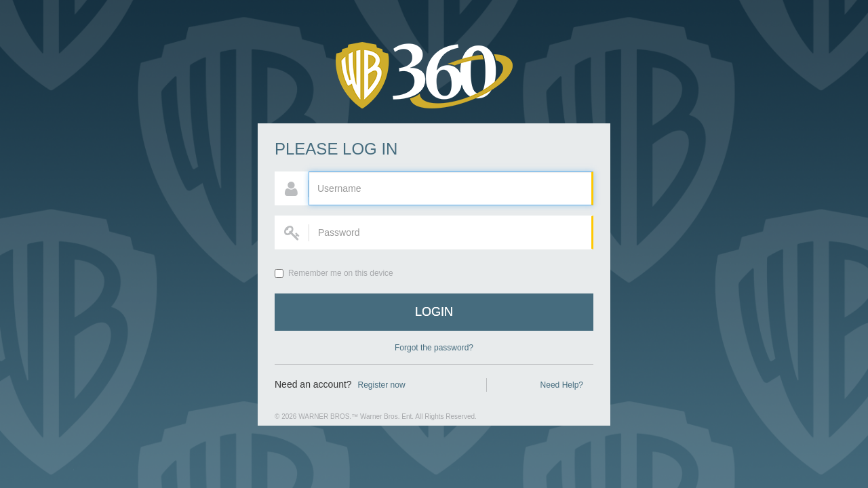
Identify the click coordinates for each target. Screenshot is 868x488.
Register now (382, 385)
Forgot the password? (434, 348)
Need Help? (562, 385)
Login (434, 312)
